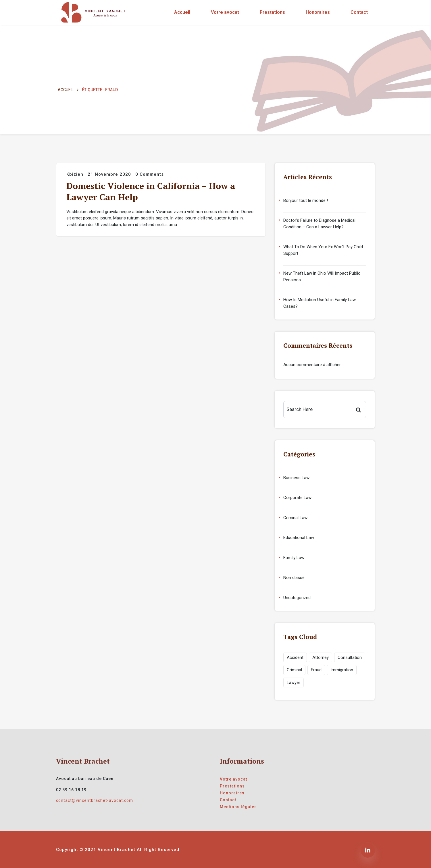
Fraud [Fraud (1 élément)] (316, 670)
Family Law (294, 558)
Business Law (296, 478)
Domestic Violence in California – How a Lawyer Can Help (151, 192)
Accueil (182, 12)
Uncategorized (297, 598)
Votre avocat (225, 12)
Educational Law (299, 538)
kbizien (75, 174)
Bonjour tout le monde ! (306, 200)
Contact (359, 12)
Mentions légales (238, 807)
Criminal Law (295, 518)
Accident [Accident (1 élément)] (295, 657)
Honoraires (318, 12)
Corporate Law (297, 498)
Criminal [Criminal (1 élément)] (294, 670)
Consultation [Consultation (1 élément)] (350, 657)
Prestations (272, 12)
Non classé (294, 578)
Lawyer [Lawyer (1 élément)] (294, 682)
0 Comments (150, 174)
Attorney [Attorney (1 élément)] (321, 657)
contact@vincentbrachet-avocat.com (95, 800)
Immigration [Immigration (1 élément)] (342, 670)
